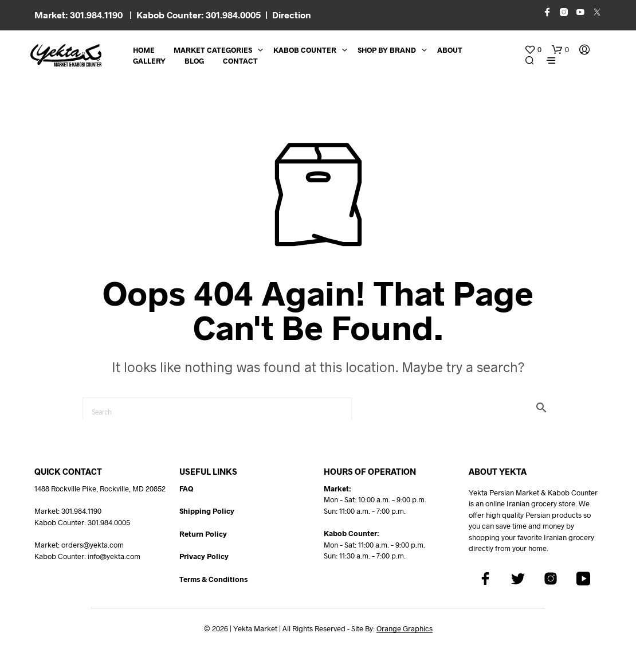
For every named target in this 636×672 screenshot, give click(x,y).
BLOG (194, 61)
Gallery (149, 61)
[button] (533, 50)
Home (144, 50)
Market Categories (213, 50)
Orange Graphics (405, 629)
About (450, 50)
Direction (292, 15)
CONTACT (240, 61)
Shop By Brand (387, 50)
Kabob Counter (305, 50)
